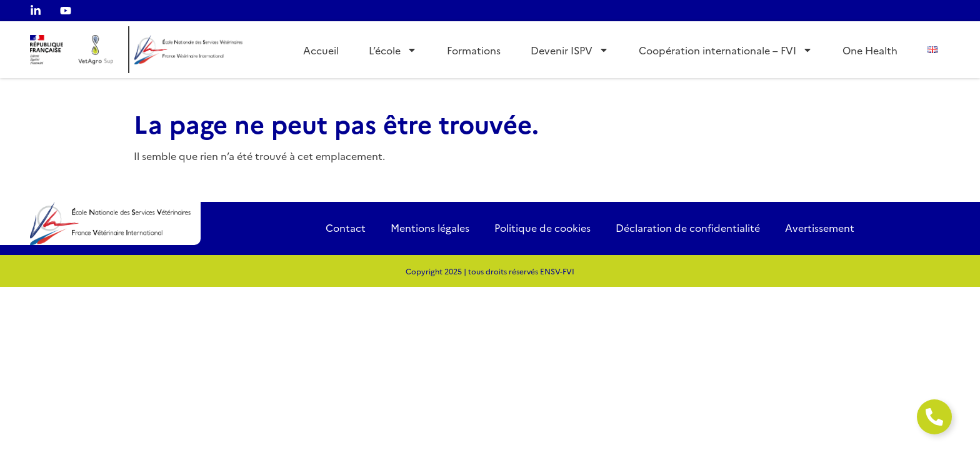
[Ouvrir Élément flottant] (934, 417)
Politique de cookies (542, 227)
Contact (346, 227)
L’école (393, 50)
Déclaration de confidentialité (688, 227)
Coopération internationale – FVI (726, 50)
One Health (870, 50)
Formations (474, 50)
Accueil (321, 50)
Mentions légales (430, 227)
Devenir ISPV (570, 50)
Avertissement (820, 227)
